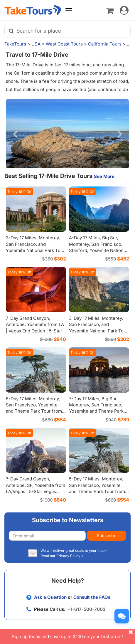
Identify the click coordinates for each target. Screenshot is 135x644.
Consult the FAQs (92, 597)
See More (104, 176)
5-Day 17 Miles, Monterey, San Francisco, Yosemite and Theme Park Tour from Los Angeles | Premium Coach (97, 491)
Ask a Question (50, 597)
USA (36, 44)
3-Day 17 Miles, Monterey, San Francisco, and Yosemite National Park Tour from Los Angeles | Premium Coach (36, 250)
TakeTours (15, 44)
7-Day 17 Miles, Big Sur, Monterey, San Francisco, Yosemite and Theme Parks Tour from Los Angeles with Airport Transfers (98, 411)
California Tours (105, 44)
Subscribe (107, 535)
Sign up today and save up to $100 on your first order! (73, 634)
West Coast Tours (64, 44)
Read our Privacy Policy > (62, 556)
